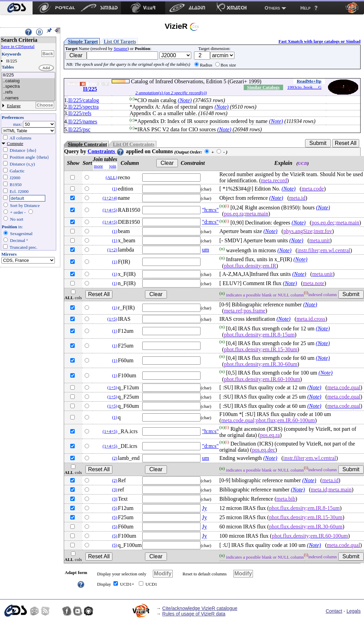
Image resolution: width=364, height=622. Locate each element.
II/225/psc (79, 129)
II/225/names (83, 121)
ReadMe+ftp (309, 81)
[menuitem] (16, 8)
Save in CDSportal (18, 46)
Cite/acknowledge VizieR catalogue (200, 608)
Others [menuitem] (272, 8)
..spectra (28, 87)
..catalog (28, 81)
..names (28, 98)
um (205, 250)
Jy (204, 508)
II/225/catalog (84, 100)
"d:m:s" (210, 222)
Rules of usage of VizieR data (194, 614)
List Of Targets (120, 41)
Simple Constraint (87, 144)
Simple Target (83, 41)
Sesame (121, 48)
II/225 (28, 75)
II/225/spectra (83, 107)
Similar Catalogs (263, 87)
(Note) (185, 100)
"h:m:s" (210, 210)
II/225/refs (80, 113)
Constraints (106, 151)
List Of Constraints (134, 144)
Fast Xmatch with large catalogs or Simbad (319, 41)
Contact (334, 611)
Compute (15, 143)
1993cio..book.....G (304, 87)
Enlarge (14, 106)
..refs (28, 92)
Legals (354, 611)
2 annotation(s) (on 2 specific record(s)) (171, 93)
